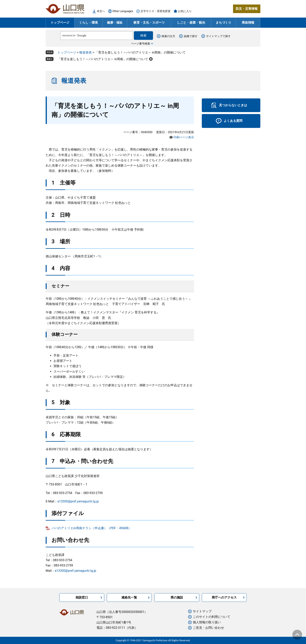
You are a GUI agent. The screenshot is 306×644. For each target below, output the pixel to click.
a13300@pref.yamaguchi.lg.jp (78, 501)
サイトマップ (202, 611)
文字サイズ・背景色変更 (156, 11)
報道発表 (85, 52)
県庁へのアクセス (224, 597)
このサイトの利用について (212, 617)
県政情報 (248, 23)
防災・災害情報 (247, 9)
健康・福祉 (115, 23)
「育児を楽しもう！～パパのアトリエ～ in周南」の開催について (103, 59)
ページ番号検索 (141, 44)
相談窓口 (82, 597)
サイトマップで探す (218, 36)
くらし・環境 (88, 23)
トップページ (60, 23)
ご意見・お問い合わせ (208, 628)
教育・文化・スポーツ (149, 23)
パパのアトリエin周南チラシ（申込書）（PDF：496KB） (91, 528)
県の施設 (177, 597)
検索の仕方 (168, 36)
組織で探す (191, 36)
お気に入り (185, 11)
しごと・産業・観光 (191, 23)
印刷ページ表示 (184, 137)
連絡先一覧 (129, 597)
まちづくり (223, 23)
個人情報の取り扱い (207, 622)
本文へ (101, 11)
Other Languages (123, 11)
